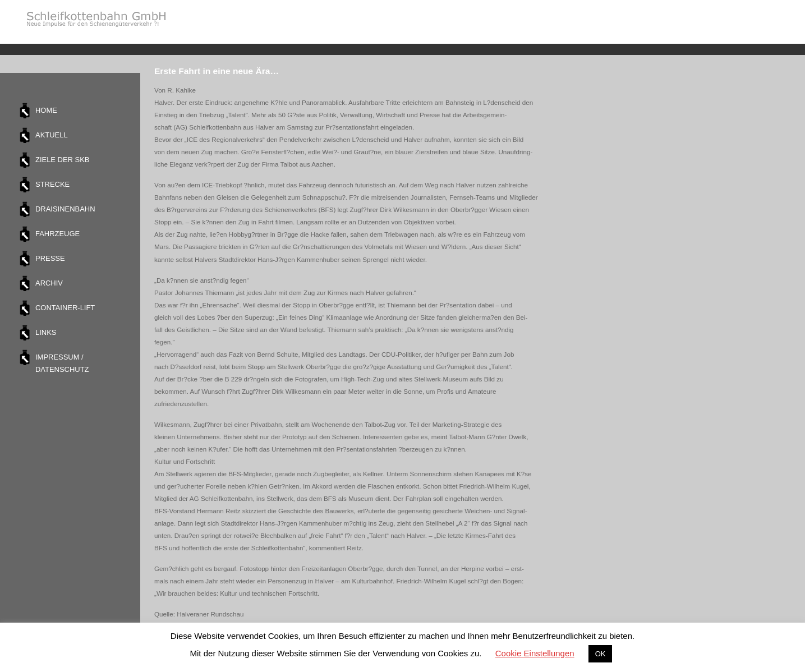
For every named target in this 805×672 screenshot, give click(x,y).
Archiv (49, 283)
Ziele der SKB (62, 160)
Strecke (52, 184)
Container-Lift (65, 308)
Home (46, 110)
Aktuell (52, 135)
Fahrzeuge (58, 234)
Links (46, 332)
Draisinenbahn (65, 209)
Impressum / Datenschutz (62, 363)
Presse (50, 258)
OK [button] (601, 654)
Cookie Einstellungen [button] (535, 653)
